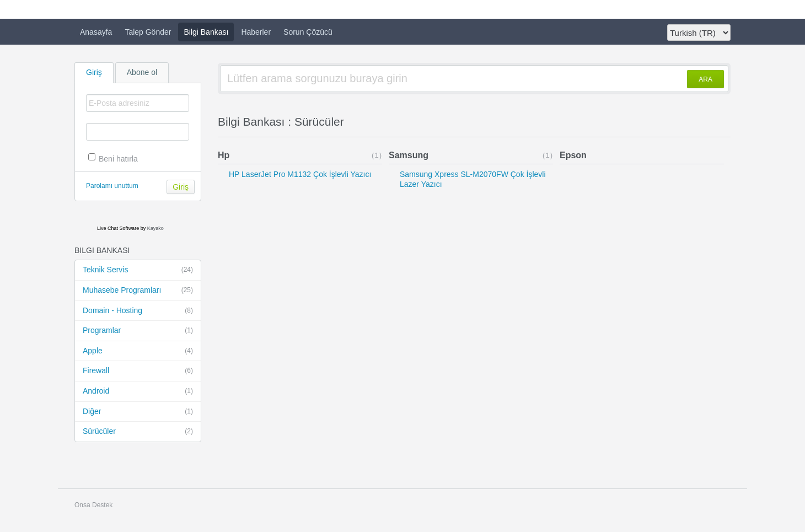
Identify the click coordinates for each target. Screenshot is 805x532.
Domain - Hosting (138, 311)
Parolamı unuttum (112, 186)
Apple (138, 351)
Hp (224, 155)
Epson (573, 155)
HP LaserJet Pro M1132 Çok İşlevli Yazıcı (300, 174)
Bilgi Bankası (206, 32)
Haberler (256, 32)
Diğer (138, 412)
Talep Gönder (148, 32)
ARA (705, 79)
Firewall (138, 371)
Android (138, 391)
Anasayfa (96, 32)
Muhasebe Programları (138, 291)
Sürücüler (138, 432)
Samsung (409, 155)
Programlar (138, 331)
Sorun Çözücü (308, 32)
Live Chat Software (118, 228)
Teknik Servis (138, 270)
